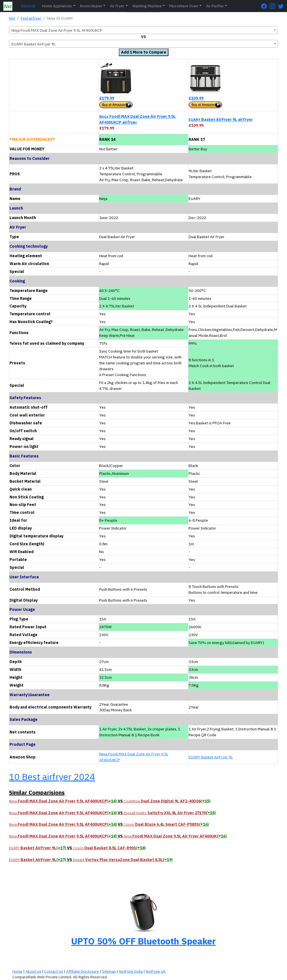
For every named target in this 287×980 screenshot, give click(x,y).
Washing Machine (147, 6)
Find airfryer (31, 18)
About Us (33, 971)
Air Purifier (215, 6)
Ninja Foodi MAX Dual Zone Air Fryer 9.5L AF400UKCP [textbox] (57, 30)
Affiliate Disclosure (83, 971)
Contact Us (54, 971)
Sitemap (109, 971)
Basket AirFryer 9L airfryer (221, 119)
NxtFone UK (156, 971)
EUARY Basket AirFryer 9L (211, 757)
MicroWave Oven (184, 6)
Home (17, 971)
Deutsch (28, 6)
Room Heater (91, 6)
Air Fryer (117, 6)
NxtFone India (131, 971)
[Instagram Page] (274, 6)
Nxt (12, 18)
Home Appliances (57, 6)
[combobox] (143, 30)
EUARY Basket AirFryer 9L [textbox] (34, 44)
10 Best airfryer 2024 (52, 777)
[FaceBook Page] (265, 6)
